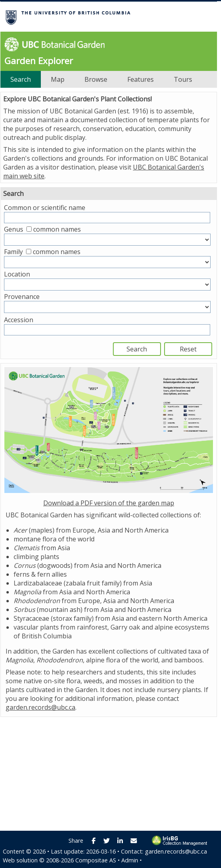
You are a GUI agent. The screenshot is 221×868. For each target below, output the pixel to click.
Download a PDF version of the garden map (109, 503)
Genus (14, 229)
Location (17, 274)
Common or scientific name (45, 208)
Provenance (22, 297)
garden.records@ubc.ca (40, 707)
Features (141, 79)
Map (58, 79)
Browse (96, 79)
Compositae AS (96, 860)
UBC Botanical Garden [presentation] (52, 44)
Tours (183, 79)
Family (13, 252)
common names (57, 229)
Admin (130, 860)
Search (21, 79)
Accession (19, 320)
